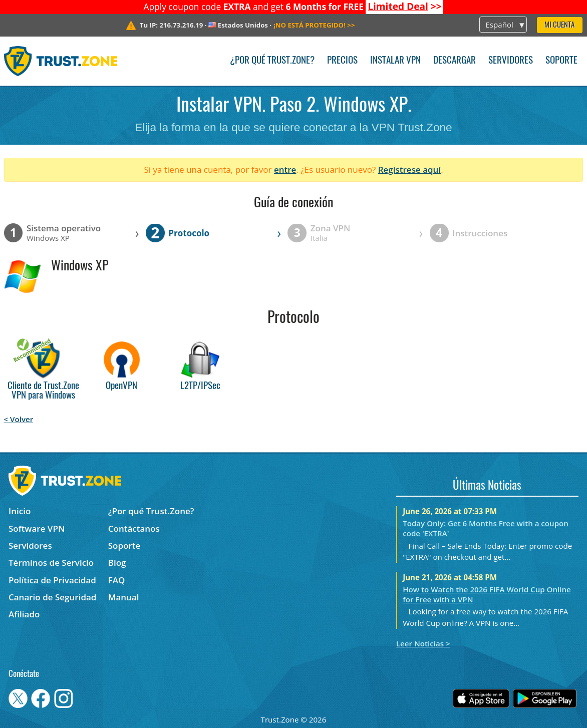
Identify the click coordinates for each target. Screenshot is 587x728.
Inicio (20, 511)
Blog (117, 563)
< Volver (19, 419)
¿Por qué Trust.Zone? (272, 61)
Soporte (561, 61)
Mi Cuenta (559, 25)
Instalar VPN (395, 61)
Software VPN (37, 528)
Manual (124, 597)
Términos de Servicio (51, 563)
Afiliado (24, 614)
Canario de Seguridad (52, 597)
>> (405, 7)
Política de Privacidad (52, 580)
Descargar (455, 61)
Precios (342, 61)
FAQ (117, 580)
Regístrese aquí (409, 169)
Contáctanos (134, 528)
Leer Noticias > (423, 643)
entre (285, 169)
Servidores (511, 61)
